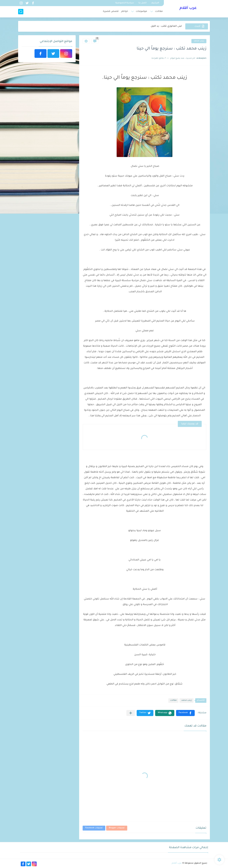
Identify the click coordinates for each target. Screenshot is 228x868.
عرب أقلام (188, 8)
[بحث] (21, 12)
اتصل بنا (142, 3)
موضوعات (141, 11)
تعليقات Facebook (94, 828)
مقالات (159, 11)
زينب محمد (199, 41)
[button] (185, 713)
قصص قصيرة (111, 11)
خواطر (125, 11)
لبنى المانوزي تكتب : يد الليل (166, 26)
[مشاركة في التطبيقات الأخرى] (131, 713)
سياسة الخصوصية (125, 3)
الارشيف (155, 3)
